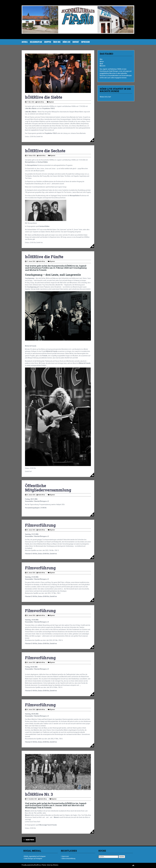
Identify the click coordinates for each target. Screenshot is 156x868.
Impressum (85, 42)
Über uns (57, 42)
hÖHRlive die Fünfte (44, 257)
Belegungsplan (36, 42)
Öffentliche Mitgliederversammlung (48, 488)
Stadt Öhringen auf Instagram (33, 858)
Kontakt (76, 42)
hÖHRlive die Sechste (45, 151)
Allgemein (51, 102)
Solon (49, 865)
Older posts (30, 840)
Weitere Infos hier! (105, 97)
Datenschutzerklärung (69, 858)
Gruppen (48, 42)
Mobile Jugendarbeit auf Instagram (35, 856)
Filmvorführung (40, 525)
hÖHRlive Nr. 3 (39, 794)
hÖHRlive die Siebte (44, 97)
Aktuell (25, 42)
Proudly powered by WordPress (31, 865)
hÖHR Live (67, 42)
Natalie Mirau (41, 102)
